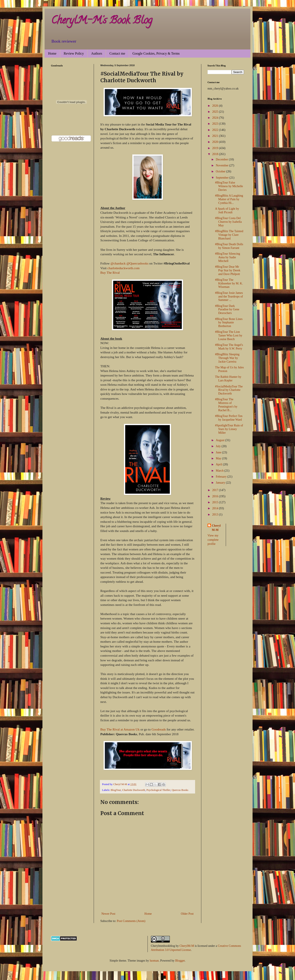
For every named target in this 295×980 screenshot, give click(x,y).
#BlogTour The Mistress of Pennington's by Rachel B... (226, 405)
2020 (216, 142)
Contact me (117, 53)
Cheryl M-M (216, 528)
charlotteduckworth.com (123, 268)
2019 (216, 148)
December (222, 159)
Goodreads (159, 729)
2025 (216, 112)
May (219, 458)
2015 (216, 502)
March (220, 471)
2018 (216, 154)
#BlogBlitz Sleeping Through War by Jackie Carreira (227, 358)
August (220, 440)
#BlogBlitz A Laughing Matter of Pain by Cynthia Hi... (229, 199)
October (221, 171)
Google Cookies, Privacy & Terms (156, 53)
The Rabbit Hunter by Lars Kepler (228, 379)
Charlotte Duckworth (134, 790)
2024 (216, 118)
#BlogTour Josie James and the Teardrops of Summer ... (229, 297)
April (219, 464)
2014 (216, 508)
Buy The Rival (110, 273)
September (222, 178)
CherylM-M (187, 946)
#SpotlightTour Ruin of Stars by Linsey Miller (229, 429)
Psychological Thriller (158, 790)
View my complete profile (213, 540)
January (221, 483)
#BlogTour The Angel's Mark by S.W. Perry (229, 347)
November (222, 165)
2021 (216, 136)
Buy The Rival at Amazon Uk (120, 729)
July (219, 446)
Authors (97, 53)
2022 (216, 130)
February (221, 477)
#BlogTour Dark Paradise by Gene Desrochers (227, 310)
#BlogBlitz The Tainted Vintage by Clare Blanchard (229, 235)
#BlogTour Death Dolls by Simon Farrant (229, 246)
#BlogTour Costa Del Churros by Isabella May (228, 222)
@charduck (118, 263)
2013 (216, 515)
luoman (154, 961)
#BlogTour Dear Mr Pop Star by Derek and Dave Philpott (228, 270)
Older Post (187, 914)
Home (52, 53)
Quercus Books (180, 790)
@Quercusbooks (137, 263)
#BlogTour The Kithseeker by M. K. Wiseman (229, 283)
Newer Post (108, 914)
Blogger (180, 961)
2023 (216, 124)
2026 (216, 106)
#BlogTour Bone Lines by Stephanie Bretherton (229, 323)
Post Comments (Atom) (131, 921)
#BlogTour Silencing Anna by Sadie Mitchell (228, 257)
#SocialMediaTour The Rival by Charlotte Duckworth (229, 390)
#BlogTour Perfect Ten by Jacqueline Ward (229, 418)
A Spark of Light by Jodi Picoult (227, 211)
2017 (216, 490)
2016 (216, 496)
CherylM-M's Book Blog (102, 21)
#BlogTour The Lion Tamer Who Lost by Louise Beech (229, 335)
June (219, 452)
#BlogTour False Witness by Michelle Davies (229, 186)
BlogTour (116, 790)
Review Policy (74, 53)
